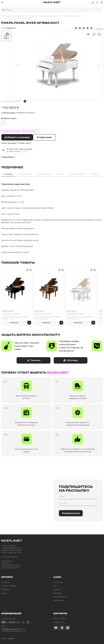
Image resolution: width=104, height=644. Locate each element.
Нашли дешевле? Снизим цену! (16, 143)
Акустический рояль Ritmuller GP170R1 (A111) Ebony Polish (16, 318)
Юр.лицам (57, 593)
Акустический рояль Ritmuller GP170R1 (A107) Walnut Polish (48, 318)
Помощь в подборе (9, 586)
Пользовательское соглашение (13, 629)
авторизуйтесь (9, 113)
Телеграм (35, 360)
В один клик (45, 137)
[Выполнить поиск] (4, 10)
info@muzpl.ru (59, 622)
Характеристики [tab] (24, 174)
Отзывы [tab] (61, 174)
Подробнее (9, 157)
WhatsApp (69, 360)
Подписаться (71, 513)
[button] (102, 2)
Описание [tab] (8, 174)
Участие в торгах (60, 597)
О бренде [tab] (95, 174)
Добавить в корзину (18, 137)
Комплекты (6, 589)
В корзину (14, 323)
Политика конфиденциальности (14, 631)
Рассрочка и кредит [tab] (77, 174)
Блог (55, 586)
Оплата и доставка (8, 618)
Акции (4, 626)
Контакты (57, 589)
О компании (58, 582)
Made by (7, 639)
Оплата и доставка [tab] (44, 174)
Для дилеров (58, 600)
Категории (5, 582)
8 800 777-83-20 (60, 618)
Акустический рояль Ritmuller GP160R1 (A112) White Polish (80, 318)
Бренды (4, 593)
